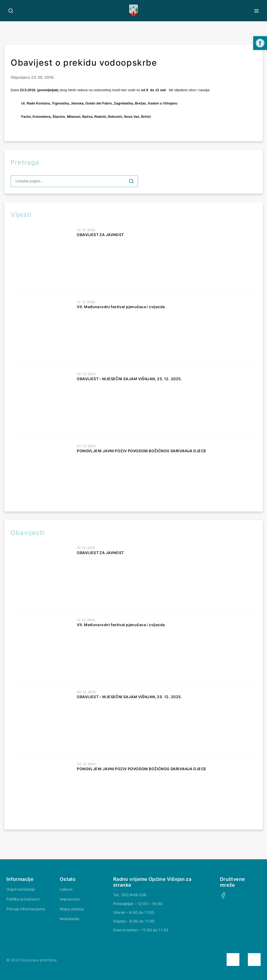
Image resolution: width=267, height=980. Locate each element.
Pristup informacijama (26, 909)
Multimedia (69, 919)
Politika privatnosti (23, 899)
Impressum (70, 899)
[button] (260, 43)
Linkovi (66, 889)
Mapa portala (72, 909)
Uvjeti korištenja (21, 889)
